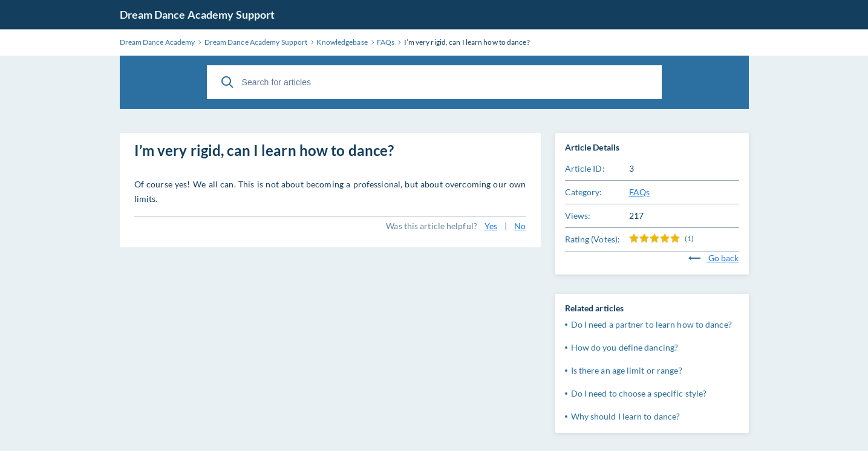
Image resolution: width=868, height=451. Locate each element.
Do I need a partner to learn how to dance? (651, 324)
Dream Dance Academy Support (197, 15)
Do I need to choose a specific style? (639, 393)
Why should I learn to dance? (626, 416)
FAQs (639, 192)
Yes (491, 226)
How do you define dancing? (625, 347)
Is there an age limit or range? (627, 370)
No (520, 226)
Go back (714, 258)
